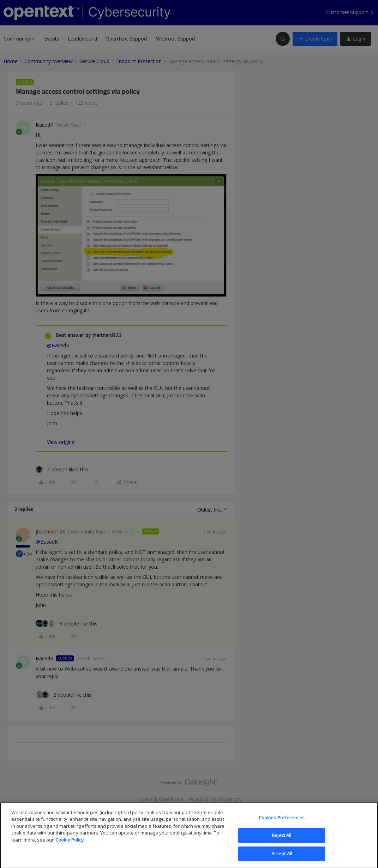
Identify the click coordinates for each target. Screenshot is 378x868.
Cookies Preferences (282, 824)
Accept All (282, 860)
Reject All (281, 842)
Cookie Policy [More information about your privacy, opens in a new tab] (70, 846)
